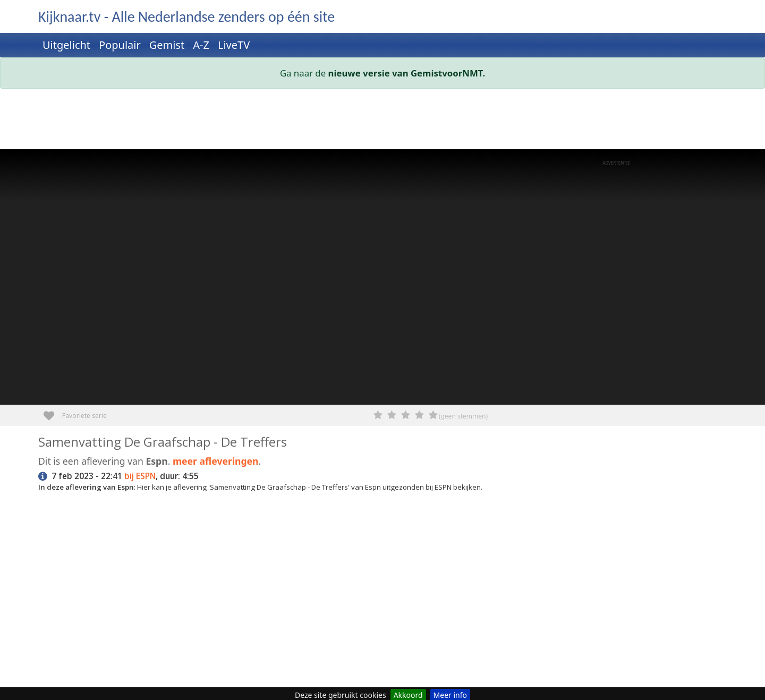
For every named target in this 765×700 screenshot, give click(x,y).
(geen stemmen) (463, 416)
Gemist (167, 45)
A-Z (201, 45)
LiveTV (234, 45)
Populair (120, 45)
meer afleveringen (216, 461)
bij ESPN (140, 476)
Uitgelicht (66, 45)
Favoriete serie (53, 412)
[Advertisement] (357, 121)
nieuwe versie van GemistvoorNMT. (407, 73)
